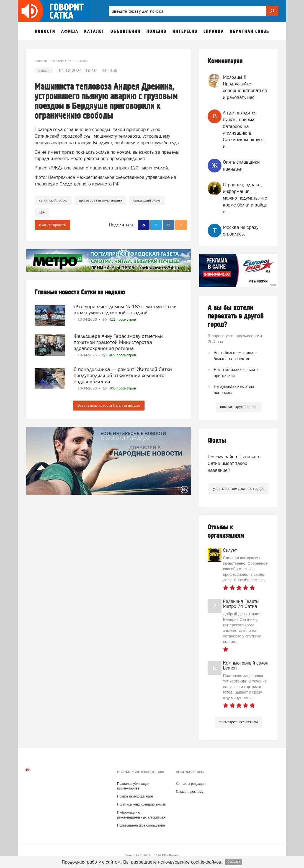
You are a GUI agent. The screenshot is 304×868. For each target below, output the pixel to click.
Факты (217, 441)
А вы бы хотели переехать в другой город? (236, 316)
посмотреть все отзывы (239, 722)
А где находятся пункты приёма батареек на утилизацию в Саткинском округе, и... (244, 130)
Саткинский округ (147, 200)
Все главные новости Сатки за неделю (109, 405)
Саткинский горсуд (53, 200)
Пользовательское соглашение (141, 825)
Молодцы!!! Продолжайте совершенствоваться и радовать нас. (245, 87)
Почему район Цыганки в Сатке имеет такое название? (234, 463)
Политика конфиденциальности (142, 804)
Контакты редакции (191, 784)
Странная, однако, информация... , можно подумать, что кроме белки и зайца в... (245, 198)
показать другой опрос (239, 407)
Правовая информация (135, 796)
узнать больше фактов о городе (238, 489)
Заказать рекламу (190, 792)
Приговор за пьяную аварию (100, 200)
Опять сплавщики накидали (241, 165)
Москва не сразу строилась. (241, 231)
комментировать (52, 225)
